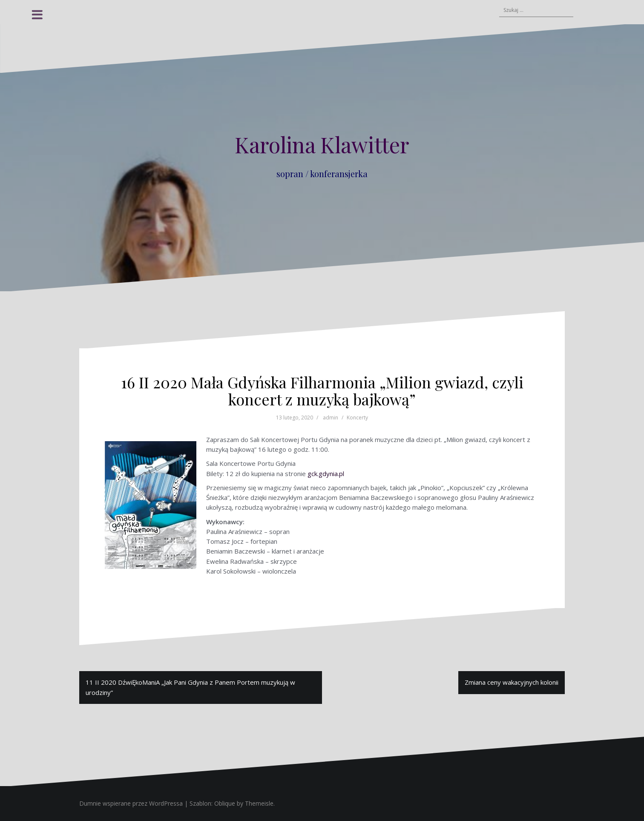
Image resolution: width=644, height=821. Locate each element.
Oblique (225, 803)
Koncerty (357, 418)
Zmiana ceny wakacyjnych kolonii (512, 682)
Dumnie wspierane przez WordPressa (131, 803)
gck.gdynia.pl (326, 474)
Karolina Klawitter (322, 145)
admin (331, 418)
